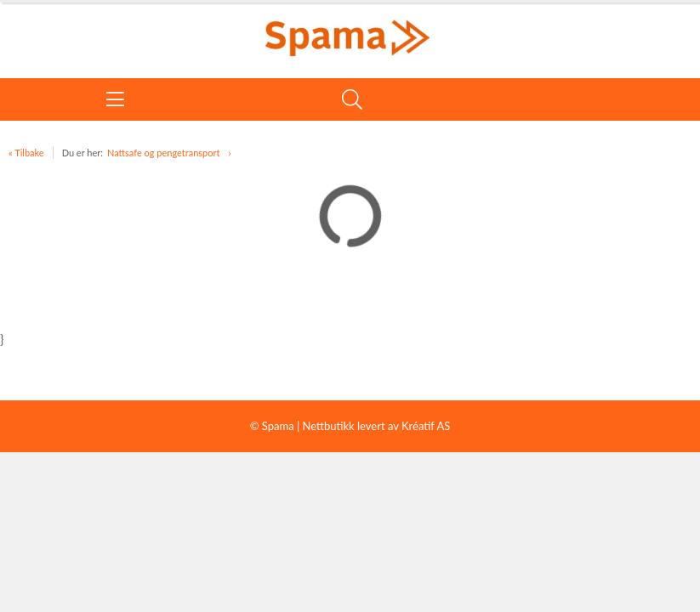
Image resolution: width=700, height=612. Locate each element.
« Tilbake (26, 153)
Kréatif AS (426, 426)
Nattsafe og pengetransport (163, 153)
